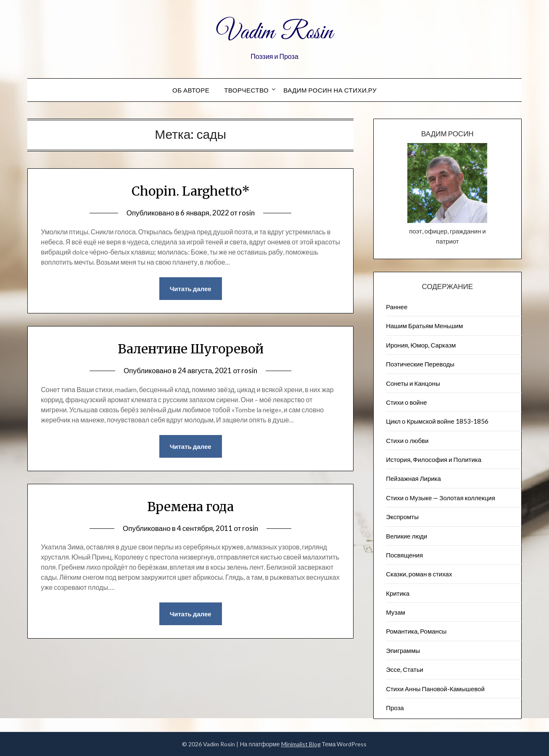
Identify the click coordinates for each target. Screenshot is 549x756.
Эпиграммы (403, 650)
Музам (396, 612)
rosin (247, 213)
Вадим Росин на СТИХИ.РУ (330, 90)
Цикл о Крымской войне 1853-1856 (437, 421)
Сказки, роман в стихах (419, 574)
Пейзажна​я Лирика (413, 478)
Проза (395, 708)
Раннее (397, 307)
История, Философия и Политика (434, 459)
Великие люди (406, 536)
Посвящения (404, 555)
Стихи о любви (407, 440)
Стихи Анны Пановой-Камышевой (435, 689)
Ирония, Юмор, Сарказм (421, 345)
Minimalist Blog (301, 744)
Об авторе (191, 90)
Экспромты (402, 517)
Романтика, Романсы (416, 631)
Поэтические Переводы (420, 364)
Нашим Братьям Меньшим (424, 326)
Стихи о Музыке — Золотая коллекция (441, 498)
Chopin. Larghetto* (191, 191)
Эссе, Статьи (405, 669)
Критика (398, 593)
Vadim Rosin (274, 33)
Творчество (246, 90)
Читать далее (191, 289)
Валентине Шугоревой (191, 349)
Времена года (190, 507)
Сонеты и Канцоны (413, 383)
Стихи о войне (406, 402)
